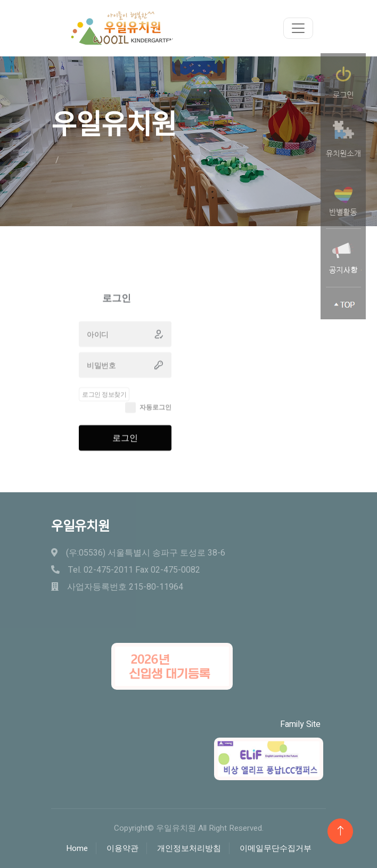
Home (77, 848)
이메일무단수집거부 (276, 848)
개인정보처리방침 (189, 848)
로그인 (125, 451)
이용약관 (122, 848)
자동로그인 (155, 420)
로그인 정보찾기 (104, 407)
